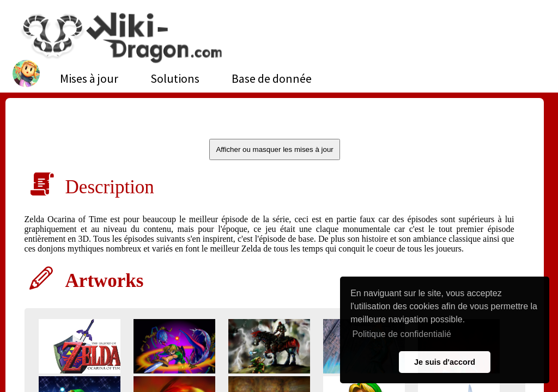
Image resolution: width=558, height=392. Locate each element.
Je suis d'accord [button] (445, 362)
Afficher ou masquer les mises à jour (274, 149)
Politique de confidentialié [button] (401, 334)
